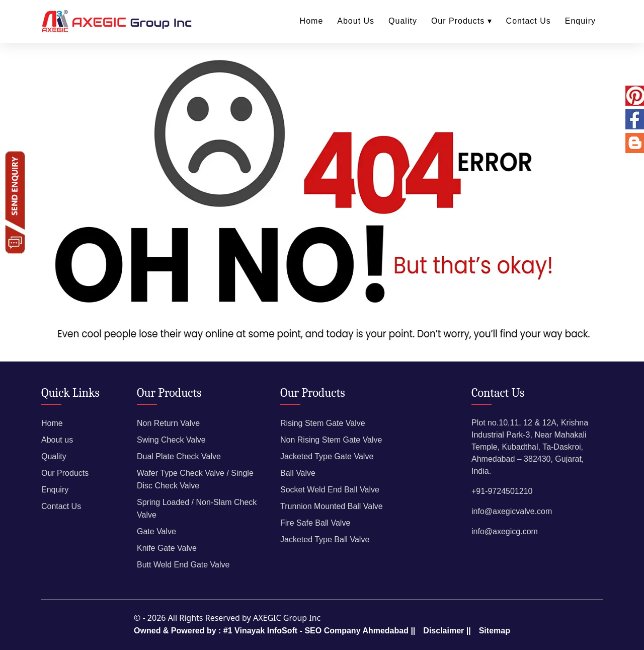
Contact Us (529, 21)
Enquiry (580, 21)
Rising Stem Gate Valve (323, 423)
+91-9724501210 (502, 491)
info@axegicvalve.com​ (512, 511)
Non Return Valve (168, 423)
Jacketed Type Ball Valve (325, 539)
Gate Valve (156, 531)
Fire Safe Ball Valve (315, 523)
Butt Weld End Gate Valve (183, 565)
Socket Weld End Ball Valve (330, 490)
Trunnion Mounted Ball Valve (332, 506)
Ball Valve (298, 473)
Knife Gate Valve (167, 548)
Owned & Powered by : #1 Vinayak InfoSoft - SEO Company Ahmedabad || (274, 631)
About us (57, 440)
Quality (403, 21)
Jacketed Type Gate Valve (327, 456)
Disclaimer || (447, 631)
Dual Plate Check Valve (179, 456)
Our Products (65, 473)
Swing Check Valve (171, 440)
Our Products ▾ (462, 21)
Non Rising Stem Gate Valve (331, 440)
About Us (356, 21)
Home (312, 21)
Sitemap (495, 631)
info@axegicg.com (505, 531)
